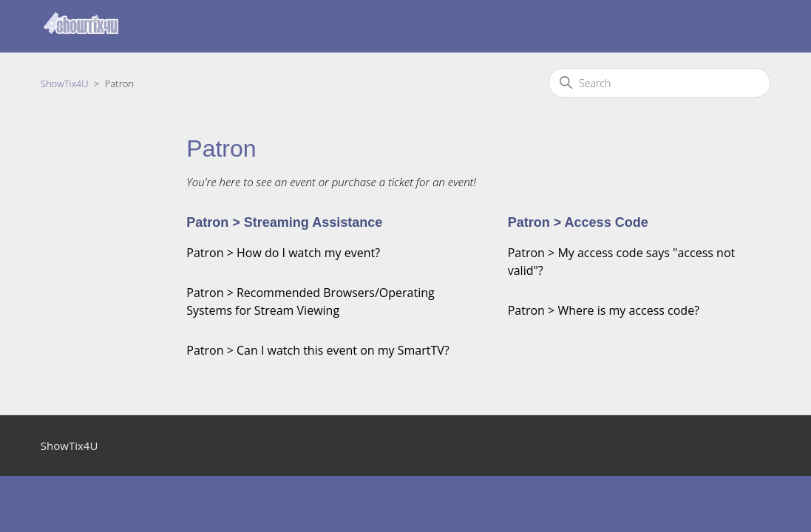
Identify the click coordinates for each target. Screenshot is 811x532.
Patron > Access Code (578, 222)
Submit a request (665, 26)
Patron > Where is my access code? (604, 310)
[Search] (659, 83)
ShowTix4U (65, 83)
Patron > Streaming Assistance (284, 222)
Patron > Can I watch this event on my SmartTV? (318, 350)
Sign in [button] (740, 26)
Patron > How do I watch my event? (283, 253)
